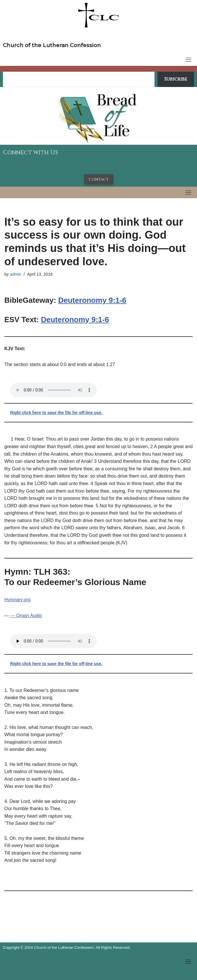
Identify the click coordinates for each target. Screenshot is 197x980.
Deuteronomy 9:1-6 (92, 300)
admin (15, 274)
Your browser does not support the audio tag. (53, 390)
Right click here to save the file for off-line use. (56, 413)
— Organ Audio (25, 616)
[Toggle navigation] (188, 60)
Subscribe (176, 79)
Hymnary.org (17, 600)
